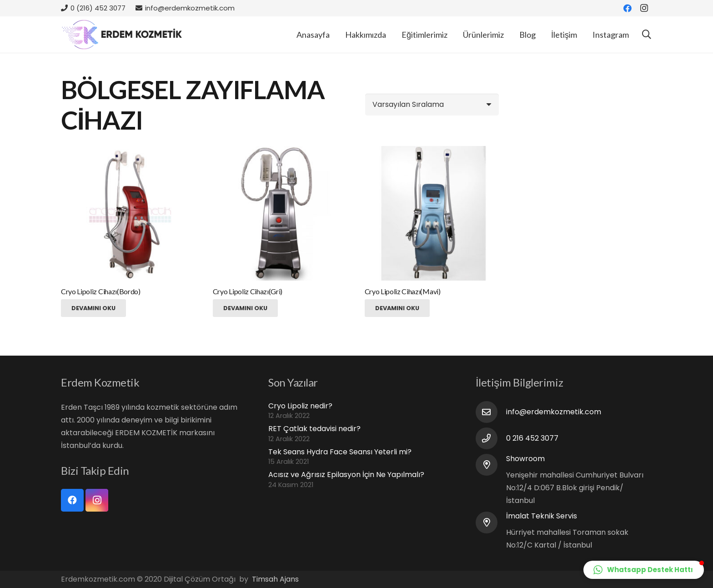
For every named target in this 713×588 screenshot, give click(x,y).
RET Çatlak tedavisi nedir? (314, 429)
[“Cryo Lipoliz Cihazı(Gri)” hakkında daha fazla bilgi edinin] (245, 308)
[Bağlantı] (122, 35)
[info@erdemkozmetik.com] (491, 412)
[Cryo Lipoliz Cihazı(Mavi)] (432, 213)
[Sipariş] (432, 105)
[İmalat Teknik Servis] (491, 523)
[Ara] (647, 35)
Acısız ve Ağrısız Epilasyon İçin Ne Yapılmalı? (346, 475)
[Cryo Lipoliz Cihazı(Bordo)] (128, 213)
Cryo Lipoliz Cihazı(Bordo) (101, 291)
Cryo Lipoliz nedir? (300, 406)
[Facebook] (628, 8)
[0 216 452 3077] (491, 438)
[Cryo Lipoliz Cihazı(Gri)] (280, 213)
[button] (644, 570)
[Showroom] (491, 465)
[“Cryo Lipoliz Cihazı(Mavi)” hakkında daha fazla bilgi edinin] (397, 308)
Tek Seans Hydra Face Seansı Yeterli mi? (340, 452)
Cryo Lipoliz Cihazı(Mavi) (403, 291)
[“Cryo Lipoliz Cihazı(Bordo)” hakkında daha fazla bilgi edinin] (93, 308)
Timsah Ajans (275, 579)
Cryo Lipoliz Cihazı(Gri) (248, 291)
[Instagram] (644, 8)
